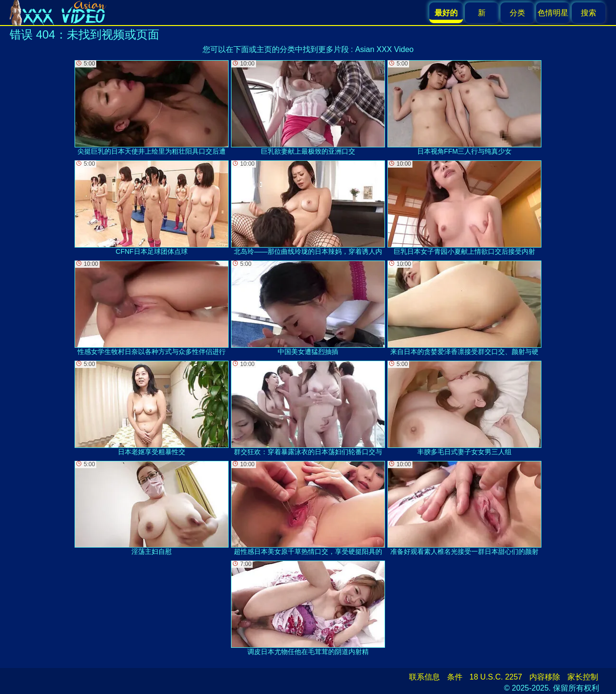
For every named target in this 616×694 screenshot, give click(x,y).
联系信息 (424, 677)
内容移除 (545, 677)
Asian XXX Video (385, 49)
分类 (517, 13)
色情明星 (553, 13)
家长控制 (583, 677)
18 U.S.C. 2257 (496, 677)
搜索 (589, 13)
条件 (455, 677)
